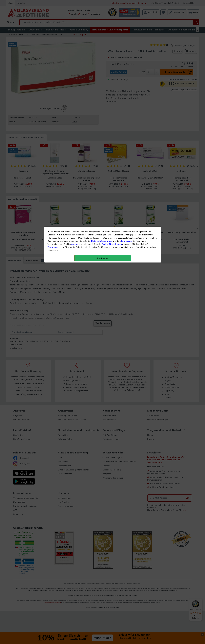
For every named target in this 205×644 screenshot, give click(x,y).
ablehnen (76, 67)
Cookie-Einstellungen (112, 67)
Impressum (126, 64)
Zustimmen (53, 70)
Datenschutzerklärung (102, 64)
